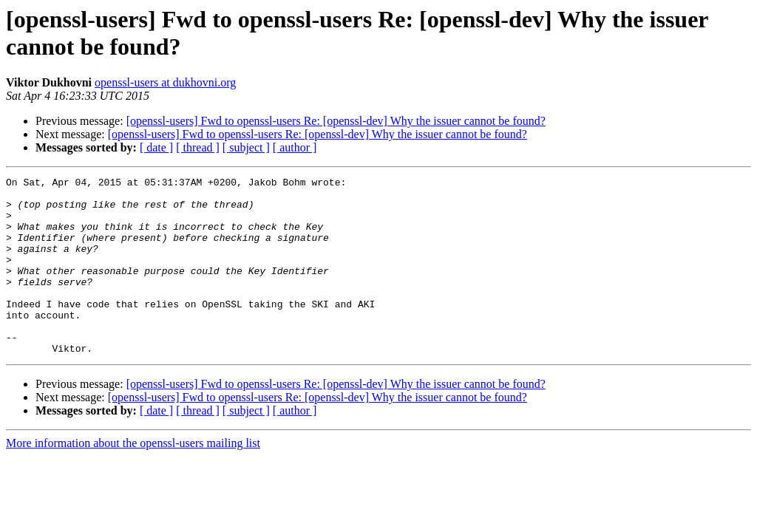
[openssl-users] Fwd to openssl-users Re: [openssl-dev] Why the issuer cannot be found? (336, 121)
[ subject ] (246, 147)
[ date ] (156, 147)
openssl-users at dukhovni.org (165, 82)
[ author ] (295, 147)
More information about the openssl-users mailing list (133, 478)
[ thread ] (198, 147)
